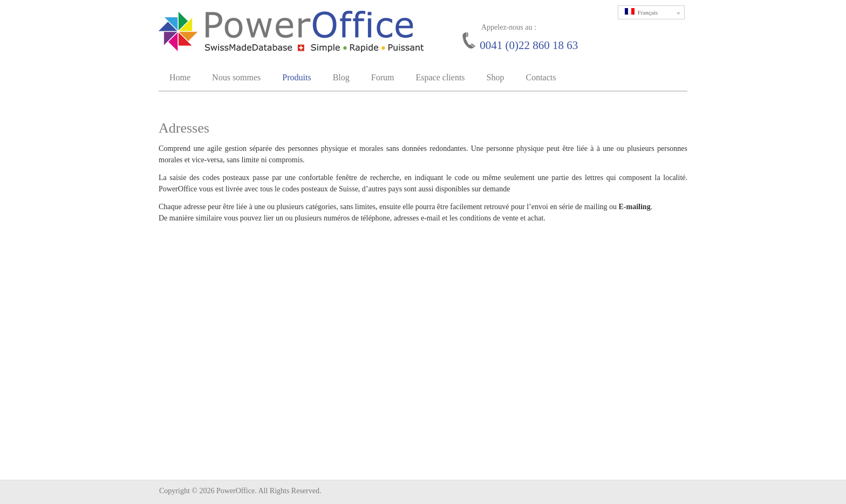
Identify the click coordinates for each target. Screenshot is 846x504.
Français (654, 13)
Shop (496, 77)
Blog (341, 77)
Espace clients (440, 77)
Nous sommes (236, 77)
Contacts (541, 77)
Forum (383, 77)
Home (180, 77)
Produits (296, 77)
